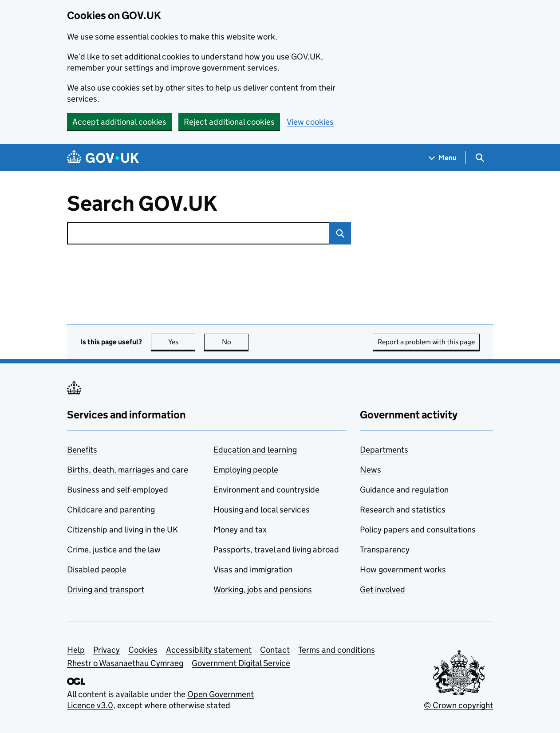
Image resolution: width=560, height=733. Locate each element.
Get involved (383, 589)
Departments (384, 450)
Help (76, 650)
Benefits (82, 450)
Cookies (143, 650)
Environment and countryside (266, 490)
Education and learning (255, 450)
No (235, 342)
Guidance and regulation (404, 490)
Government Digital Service (241, 663)
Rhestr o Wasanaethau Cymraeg (125, 663)
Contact (275, 650)
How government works (403, 569)
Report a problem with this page (426, 342)
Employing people (246, 470)
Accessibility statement (209, 650)
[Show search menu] (479, 158)
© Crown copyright (458, 705)
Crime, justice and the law (114, 550)
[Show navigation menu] (443, 158)
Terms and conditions (337, 650)
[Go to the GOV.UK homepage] (103, 158)
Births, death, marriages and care (128, 470)
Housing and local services (262, 510)
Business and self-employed (118, 490)
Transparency (385, 550)
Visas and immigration (253, 569)
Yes (182, 342)
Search (337, 233)
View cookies (310, 122)
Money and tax (240, 530)
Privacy (106, 650)
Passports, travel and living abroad (276, 550)
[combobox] (198, 233)
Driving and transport (106, 589)
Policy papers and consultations (418, 530)
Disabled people (97, 569)
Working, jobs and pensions (263, 589)
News (371, 470)
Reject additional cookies (229, 122)
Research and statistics (403, 510)
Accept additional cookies (119, 122)
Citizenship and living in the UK (122, 530)
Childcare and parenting (111, 510)
